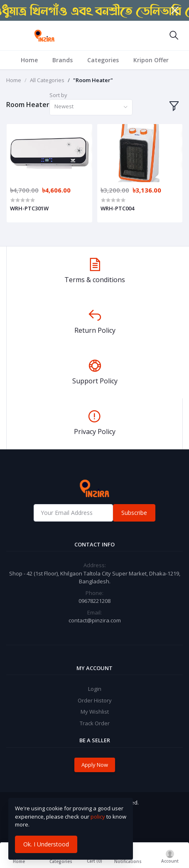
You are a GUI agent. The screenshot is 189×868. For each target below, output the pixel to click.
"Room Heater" (93, 80)
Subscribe (134, 513)
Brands (63, 60)
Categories (103, 60)
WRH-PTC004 (117, 208)
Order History (95, 700)
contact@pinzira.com (95, 620)
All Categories (47, 80)
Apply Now (95, 765)
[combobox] (91, 107)
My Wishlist (95, 712)
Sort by (58, 95)
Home (29, 60)
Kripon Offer (151, 60)
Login (95, 689)
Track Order (95, 723)
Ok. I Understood (46, 844)
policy (98, 817)
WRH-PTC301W (29, 208)
